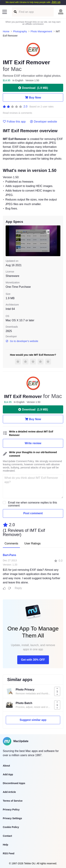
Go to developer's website (22, 341)
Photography (20, 31)
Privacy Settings (12, 818)
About (6, 766)
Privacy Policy (11, 810)
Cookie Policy (11, 827)
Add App (8, 774)
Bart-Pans (10, 555)
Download (33, 88)
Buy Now (33, 97)
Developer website (44, 122)
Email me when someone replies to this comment (33, 504)
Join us (56, 2)
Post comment (33, 513)
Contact (7, 836)
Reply (18, 588)
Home (6, 31)
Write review (33, 443)
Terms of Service (13, 801)
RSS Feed (9, 853)
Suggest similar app (33, 720)
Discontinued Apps (14, 783)
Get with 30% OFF (33, 660)
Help (5, 845)
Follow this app (14, 122)
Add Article (9, 792)
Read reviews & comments (18, 113)
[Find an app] (15, 12)
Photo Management (41, 31)
